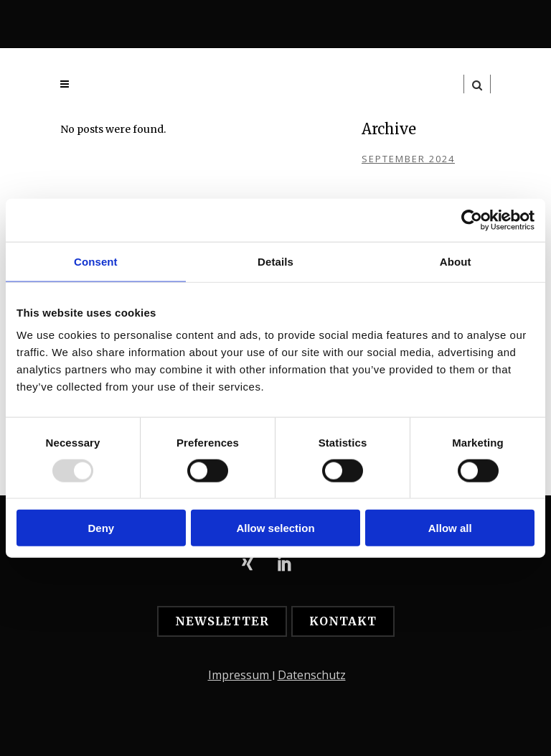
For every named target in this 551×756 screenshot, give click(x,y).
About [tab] (456, 261)
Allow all (450, 528)
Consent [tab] (96, 261)
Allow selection (275, 528)
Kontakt (343, 621)
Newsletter (222, 621)
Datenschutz (312, 675)
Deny (101, 528)
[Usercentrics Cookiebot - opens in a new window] (472, 220)
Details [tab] (275, 261)
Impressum (240, 675)
